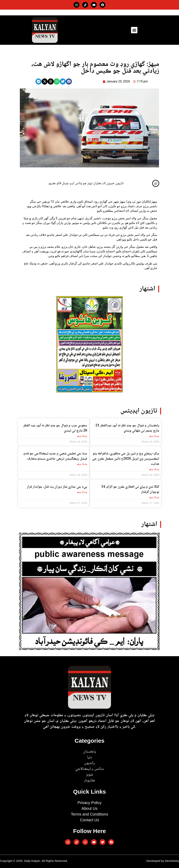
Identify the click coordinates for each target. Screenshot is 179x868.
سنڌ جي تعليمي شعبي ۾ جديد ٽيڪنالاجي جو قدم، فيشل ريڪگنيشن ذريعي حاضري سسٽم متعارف (55, 456)
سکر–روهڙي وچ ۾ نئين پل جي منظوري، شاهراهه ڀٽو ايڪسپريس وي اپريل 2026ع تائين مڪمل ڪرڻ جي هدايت (126, 459)
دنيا (89, 757)
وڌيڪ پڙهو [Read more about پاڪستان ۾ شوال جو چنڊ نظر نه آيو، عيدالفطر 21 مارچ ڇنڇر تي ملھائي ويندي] (154, 436)
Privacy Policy (89, 803)
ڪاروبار (89, 781)
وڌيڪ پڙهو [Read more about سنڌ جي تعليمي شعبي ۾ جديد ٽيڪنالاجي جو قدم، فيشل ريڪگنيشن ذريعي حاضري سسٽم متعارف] (82, 464)
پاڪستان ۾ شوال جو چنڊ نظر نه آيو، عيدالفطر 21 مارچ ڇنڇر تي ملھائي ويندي (127, 428)
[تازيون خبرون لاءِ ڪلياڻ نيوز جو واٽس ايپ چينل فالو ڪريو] (156, 183)
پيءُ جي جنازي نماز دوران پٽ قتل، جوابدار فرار (57, 487)
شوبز (89, 775)
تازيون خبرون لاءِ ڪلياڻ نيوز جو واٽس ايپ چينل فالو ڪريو (86, 183)
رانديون (89, 763)
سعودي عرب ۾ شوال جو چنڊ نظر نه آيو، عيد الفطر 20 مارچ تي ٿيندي (55, 428)
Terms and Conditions (89, 814)
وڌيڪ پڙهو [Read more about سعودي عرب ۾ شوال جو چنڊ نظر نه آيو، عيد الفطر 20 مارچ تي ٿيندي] (82, 436)
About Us (89, 808)
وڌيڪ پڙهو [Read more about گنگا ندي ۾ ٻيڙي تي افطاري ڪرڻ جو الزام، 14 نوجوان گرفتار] (154, 497)
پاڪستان (89, 752)
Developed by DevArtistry (163, 861)
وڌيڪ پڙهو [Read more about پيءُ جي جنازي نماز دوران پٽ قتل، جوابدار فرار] (82, 492)
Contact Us (89, 820)
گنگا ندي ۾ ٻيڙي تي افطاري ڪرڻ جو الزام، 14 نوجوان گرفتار (130, 489)
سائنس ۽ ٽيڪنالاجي (89, 769)
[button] (134, 30)
